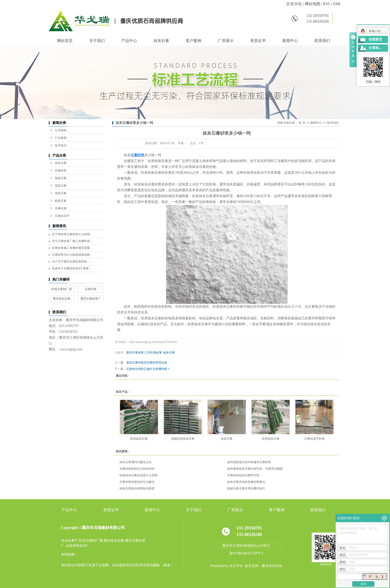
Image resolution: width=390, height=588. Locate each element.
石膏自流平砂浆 (314, 439)
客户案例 (194, 41)
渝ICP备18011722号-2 (246, 553)
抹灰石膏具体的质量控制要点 (246, 482)
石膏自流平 (62, 216)
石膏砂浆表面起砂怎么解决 (137, 482)
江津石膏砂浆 (153, 353)
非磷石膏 (61, 208)
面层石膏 (61, 186)
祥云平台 (236, 566)
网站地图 (312, 4)
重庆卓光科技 (272, 566)
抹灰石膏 (161, 41)
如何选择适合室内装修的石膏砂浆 (249, 462)
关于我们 (97, 41)
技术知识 (61, 145)
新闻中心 (290, 41)
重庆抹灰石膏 (62, 299)
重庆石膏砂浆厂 (91, 299)
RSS (326, 4)
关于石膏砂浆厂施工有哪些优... (72, 241)
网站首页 (65, 41)
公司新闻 (61, 130)
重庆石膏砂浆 (135, 353)
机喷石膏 (61, 201)
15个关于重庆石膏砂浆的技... (71, 262)
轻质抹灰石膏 (271, 439)
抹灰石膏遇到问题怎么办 (136, 462)
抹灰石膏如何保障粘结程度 (137, 488)
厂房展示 (226, 41)
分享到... (375, 48)
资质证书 (258, 41)
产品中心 (129, 41)
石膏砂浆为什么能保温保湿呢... (72, 255)
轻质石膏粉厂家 (62, 289)
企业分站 (294, 4)
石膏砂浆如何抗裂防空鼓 (243, 475)
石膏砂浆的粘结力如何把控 (137, 469)
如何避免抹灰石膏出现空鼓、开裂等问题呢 (255, 469)
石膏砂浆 (61, 171)
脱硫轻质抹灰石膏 (183, 439)
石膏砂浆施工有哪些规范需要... (72, 248)
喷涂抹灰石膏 (139, 439)
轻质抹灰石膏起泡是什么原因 (138, 475)
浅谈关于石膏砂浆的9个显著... (72, 268)
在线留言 (375, 39)
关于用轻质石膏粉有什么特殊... (72, 234)
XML (337, 4)
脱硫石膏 (61, 178)
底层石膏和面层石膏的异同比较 (147, 363)
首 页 (302, 123)
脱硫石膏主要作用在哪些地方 (246, 488)
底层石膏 (61, 193)
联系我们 (322, 41)
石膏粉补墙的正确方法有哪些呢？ (148, 369)
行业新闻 (61, 138)
